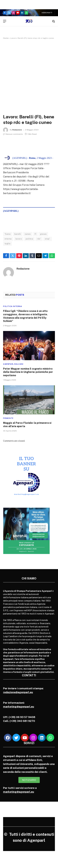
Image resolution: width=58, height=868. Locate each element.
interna (8, 239)
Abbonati (47, 13)
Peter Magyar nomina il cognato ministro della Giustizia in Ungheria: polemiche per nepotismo (28, 372)
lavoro (19, 239)
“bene (8, 234)
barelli (18, 234)
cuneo (28, 234)
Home (6, 38)
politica (29, 239)
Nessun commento (13, 134)
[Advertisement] (29, 74)
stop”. (48, 239)
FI (35, 234)
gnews (43, 234)
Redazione (17, 130)
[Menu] (5, 21)
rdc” (39, 239)
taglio (8, 244)
